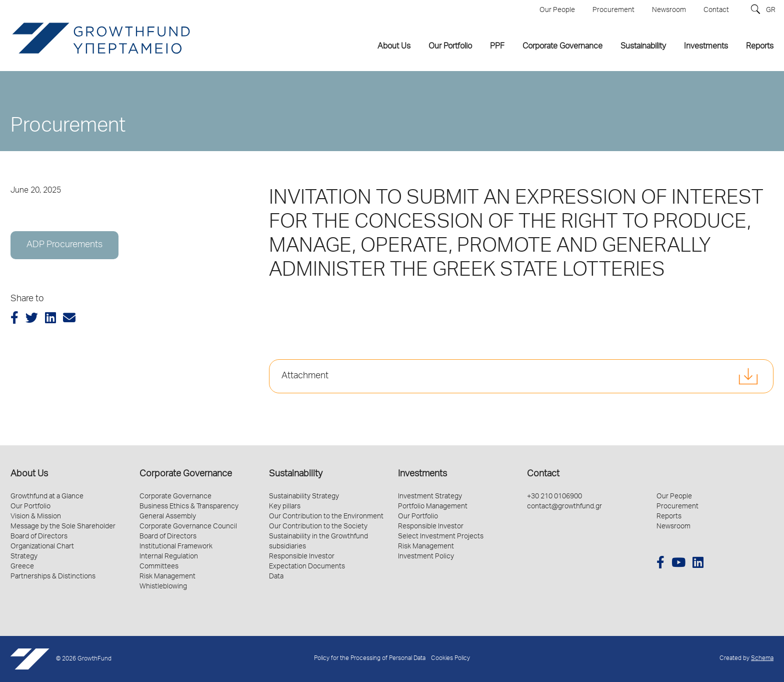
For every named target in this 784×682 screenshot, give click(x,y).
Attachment (305, 376)
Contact (543, 474)
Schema (762, 659)
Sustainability (296, 474)
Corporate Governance (186, 474)
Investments (422, 474)
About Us (29, 474)
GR (771, 11)
